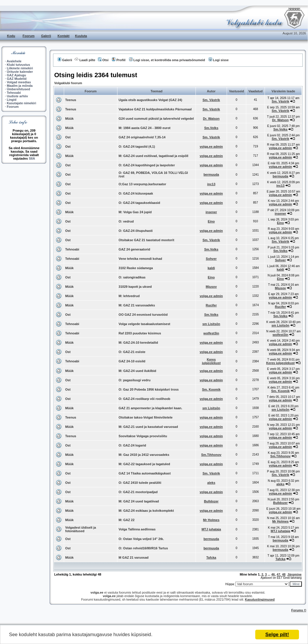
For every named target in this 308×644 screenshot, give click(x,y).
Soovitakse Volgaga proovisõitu (143, 436)
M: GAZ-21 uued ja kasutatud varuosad (148, 427)
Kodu (11, 36)
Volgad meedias (19, 82)
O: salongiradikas (132, 277)
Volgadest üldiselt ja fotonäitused (81, 529)
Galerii (46, 36)
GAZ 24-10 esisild (132, 361)
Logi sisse (219, 60)
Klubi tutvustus (18, 65)
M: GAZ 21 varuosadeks (137, 305)
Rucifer (211, 305)
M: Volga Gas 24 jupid (135, 212)
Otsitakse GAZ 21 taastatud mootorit (146, 240)
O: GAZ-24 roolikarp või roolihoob (144, 399)
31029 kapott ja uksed (135, 287)
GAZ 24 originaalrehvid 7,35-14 (142, 137)
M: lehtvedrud (129, 296)
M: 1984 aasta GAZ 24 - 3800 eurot (145, 128)
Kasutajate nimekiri (21, 103)
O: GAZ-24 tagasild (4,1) (137, 147)
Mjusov (211, 287)
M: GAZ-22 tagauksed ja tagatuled (144, 464)
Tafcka (211, 557)
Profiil (119, 60)
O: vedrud (126, 221)
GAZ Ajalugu (16, 75)
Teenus (71, 100)
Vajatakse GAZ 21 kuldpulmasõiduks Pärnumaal (155, 109)
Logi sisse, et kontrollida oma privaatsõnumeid (167, 60)
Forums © (299, 610)
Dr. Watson (211, 119)
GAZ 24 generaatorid (134, 249)
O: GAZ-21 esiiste (132, 352)
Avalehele (14, 61)
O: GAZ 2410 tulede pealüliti (140, 483)
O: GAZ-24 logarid (132, 445)
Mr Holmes (211, 520)
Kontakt (64, 36)
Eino (211, 221)
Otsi (103, 60)
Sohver (211, 259)
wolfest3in (211, 333)
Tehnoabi (14, 93)
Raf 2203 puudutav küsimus (140, 333)
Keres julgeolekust (211, 361)
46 (273, 574)
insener (211, 212)
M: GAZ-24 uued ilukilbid (137, 371)
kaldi (211, 268)
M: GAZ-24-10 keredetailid (138, 343)
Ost (68, 137)
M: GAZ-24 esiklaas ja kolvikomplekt (146, 511)
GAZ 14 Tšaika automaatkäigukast (145, 473)
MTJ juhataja (211, 529)
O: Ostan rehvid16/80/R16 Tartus (143, 548)
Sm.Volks (211, 128)
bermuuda (211, 174)
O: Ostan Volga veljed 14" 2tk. (141, 539)
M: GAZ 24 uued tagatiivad (139, 501)
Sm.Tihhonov (211, 455)
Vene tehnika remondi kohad (140, 259)
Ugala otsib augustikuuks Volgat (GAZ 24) (150, 100)
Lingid (12, 100)
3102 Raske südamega (136, 268)
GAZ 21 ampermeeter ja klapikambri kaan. (150, 408)
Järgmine (294, 574)
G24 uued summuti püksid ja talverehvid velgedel (156, 119)
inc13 (211, 184)
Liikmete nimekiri (20, 68)
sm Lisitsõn (211, 324)
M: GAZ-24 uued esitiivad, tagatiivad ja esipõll (153, 156)
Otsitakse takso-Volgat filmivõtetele (146, 417)
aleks (211, 483)
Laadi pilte (85, 60)
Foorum (29, 36)
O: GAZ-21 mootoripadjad (138, 492)
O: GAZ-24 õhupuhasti (136, 231)
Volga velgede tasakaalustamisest (144, 324)
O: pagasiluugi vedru (134, 380)
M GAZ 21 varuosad (134, 557)
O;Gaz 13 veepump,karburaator (142, 184)
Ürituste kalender (20, 72)
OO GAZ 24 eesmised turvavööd (143, 315)
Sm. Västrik (211, 100)
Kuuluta (81, 36)
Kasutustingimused (260, 599)
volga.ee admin (211, 147)
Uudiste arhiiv (17, 96)
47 (278, 574)
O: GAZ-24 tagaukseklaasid (139, 203)
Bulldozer (211, 501)
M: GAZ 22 (126, 520)
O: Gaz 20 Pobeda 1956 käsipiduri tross (149, 389)
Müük (69, 119)
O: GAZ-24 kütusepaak (136, 193)
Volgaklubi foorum (68, 83)
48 (284, 574)
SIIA (32, 158)
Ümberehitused (18, 89)
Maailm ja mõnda (20, 86)
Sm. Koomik (211, 389)
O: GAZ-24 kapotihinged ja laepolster (147, 165)
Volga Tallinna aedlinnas (137, 529)
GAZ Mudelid (17, 79)
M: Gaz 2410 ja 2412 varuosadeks (144, 455)
